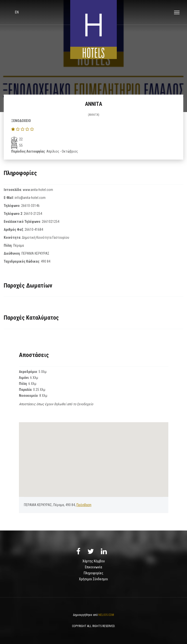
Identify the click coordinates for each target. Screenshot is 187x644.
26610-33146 (30, 206)
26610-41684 (34, 230)
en (17, 12)
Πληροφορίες (93, 573)
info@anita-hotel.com (30, 198)
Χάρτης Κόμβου (94, 561)
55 (17, 145)
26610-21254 (33, 214)
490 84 (46, 261)
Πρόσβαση (84, 505)
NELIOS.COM (106, 615)
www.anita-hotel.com (38, 190)
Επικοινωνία (93, 567)
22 (17, 139)
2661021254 (51, 222)
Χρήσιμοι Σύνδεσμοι (93, 579)
